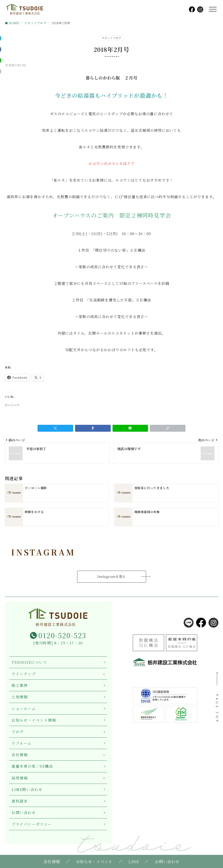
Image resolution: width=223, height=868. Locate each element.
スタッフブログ (112, 38)
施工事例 (20, 685)
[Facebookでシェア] (93, 428)
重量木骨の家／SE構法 (32, 766)
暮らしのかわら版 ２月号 (112, 78)
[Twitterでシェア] (55, 428)
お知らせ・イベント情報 (34, 720)
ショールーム (24, 709)
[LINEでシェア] (130, 428)
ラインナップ (24, 674)
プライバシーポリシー (32, 824)
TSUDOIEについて (29, 662)
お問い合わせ (24, 813)
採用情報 (20, 778)
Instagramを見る (111, 576)
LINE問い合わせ (27, 790)
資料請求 (20, 801)
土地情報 (20, 697)
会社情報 (20, 755)
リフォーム (22, 743)
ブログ (18, 732)
